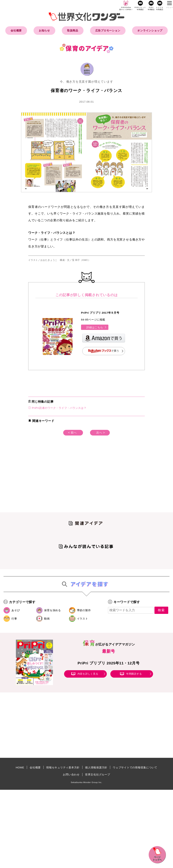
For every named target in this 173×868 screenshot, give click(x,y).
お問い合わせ (71, 774)
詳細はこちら (96, 327)
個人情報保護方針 (96, 767)
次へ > (101, 433)
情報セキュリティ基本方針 (63, 767)
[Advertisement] (56, 480)
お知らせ (44, 30)
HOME (20, 767)
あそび (16, 610)
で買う (104, 351)
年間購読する (134, 674)
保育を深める (53, 610)
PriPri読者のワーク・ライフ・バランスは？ (57, 408)
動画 (47, 619)
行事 (14, 619)
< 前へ (72, 433)
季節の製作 (84, 610)
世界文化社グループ (98, 774)
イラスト (83, 619)
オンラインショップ (150, 30)
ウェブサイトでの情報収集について (135, 767)
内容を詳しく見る (88, 674)
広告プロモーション (108, 30)
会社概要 (16, 30)
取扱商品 (73, 30)
